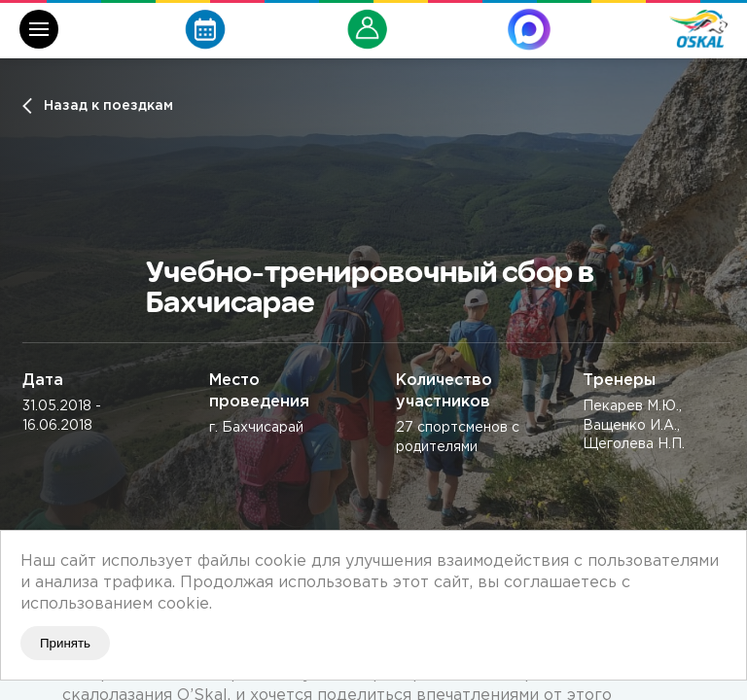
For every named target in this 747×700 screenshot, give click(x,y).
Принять (65, 643)
